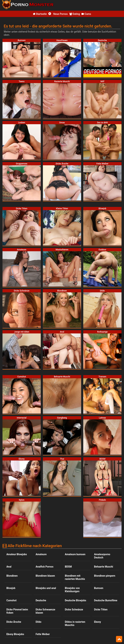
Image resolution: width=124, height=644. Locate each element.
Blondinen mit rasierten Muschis (75, 501)
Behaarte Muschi (104, 490)
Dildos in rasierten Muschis (75, 547)
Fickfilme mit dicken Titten (18, 572)
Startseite (40, 14)
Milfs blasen (42, 617)
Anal (9, 490)
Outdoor (69, 629)
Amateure (41, 477)
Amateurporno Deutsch (102, 479)
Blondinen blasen (45, 499)
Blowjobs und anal (46, 511)
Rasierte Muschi (103, 638)
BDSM (68, 490)
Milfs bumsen (73, 617)
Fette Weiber (43, 557)
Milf (9, 617)
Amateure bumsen (75, 477)
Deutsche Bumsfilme (106, 524)
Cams (86, 14)
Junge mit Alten (74, 595)
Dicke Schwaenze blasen (45, 534)
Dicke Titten (101, 533)
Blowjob (11, 511)
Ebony (98, 545)
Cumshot (11, 524)
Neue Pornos (58, 14)
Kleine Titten (14, 608)
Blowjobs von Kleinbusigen (72, 513)
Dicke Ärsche (14, 545)
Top (119, 639)
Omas (39, 629)
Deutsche (41, 524)
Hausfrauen (71, 586)
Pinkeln (98, 629)
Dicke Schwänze (74, 533)
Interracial (100, 586)
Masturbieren (102, 608)
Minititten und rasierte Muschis (103, 618)
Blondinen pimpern (105, 499)
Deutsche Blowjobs (76, 524)
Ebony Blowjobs (15, 557)
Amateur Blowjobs (17, 477)
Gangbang (41, 570)
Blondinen (12, 499)
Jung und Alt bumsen (43, 597)
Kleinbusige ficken (104, 595)
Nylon (10, 629)
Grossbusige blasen (17, 586)
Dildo (38, 545)
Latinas (40, 608)
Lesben (69, 608)
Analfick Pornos (44, 490)
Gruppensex (42, 586)
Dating (75, 14)
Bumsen (99, 511)
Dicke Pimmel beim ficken (17, 534)
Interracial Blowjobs (18, 595)
